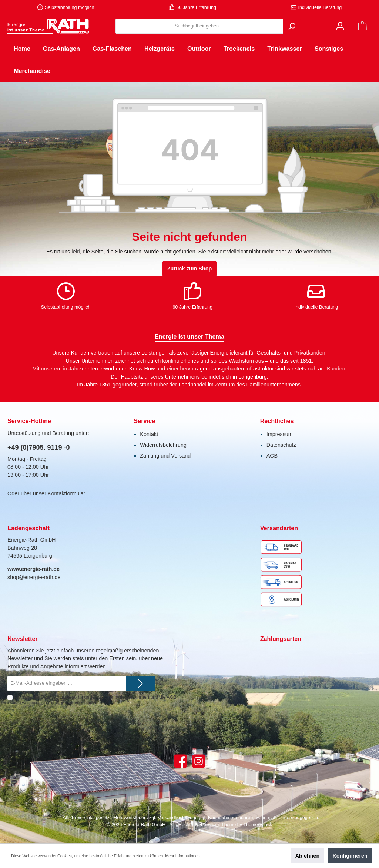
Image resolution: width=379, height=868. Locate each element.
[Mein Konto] (340, 26)
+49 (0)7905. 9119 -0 (39, 448)
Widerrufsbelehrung (163, 445)
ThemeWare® (258, 825)
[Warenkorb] (362, 26)
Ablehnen (308, 856)
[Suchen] (292, 26)
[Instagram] (199, 761)
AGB (272, 456)
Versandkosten (173, 818)
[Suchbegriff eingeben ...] (199, 26)
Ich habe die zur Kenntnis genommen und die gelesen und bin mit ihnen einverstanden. (95, 700)
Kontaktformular (66, 493)
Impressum (280, 434)
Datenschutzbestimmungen (69, 697)
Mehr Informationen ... (185, 856)
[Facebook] (180, 761)
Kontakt (149, 434)
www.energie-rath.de (33, 569)
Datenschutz (281, 445)
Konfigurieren (350, 856)
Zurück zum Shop (190, 269)
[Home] (22, 49)
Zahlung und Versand (165, 456)
